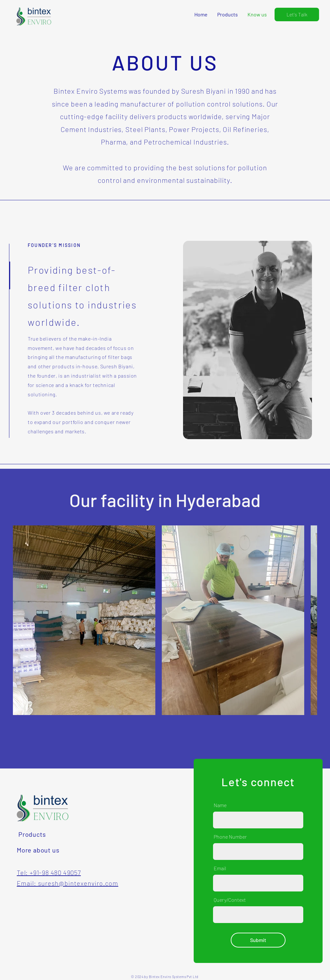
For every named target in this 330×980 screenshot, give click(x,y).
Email (220, 868)
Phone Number (230, 837)
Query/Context (230, 900)
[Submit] (258, 940)
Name (220, 805)
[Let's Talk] (297, 14)
